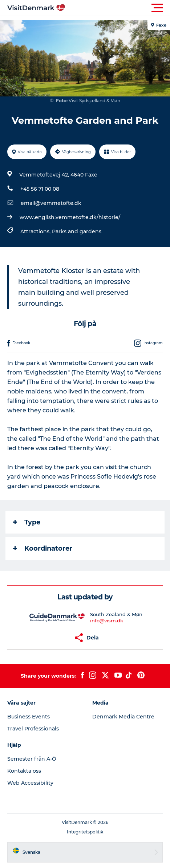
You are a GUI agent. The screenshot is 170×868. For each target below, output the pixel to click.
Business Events (29, 717)
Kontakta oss (24, 771)
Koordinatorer (43, 548)
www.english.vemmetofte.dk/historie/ (70, 217)
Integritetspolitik (85, 832)
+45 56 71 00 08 (40, 189)
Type (27, 522)
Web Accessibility (30, 783)
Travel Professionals (33, 729)
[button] (118, 8)
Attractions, (36, 231)
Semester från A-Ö (32, 759)
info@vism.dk (107, 621)
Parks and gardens (77, 231)
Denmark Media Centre (123, 717)
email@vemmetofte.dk (51, 203)
